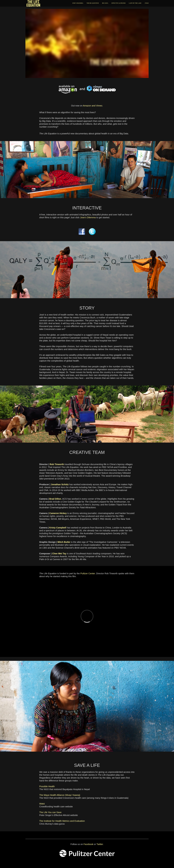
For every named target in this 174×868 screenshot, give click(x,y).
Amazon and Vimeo (93, 106)
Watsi (42, 804)
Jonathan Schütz (60, 484)
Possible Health (47, 786)
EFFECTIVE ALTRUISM (119, 3)
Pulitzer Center (88, 573)
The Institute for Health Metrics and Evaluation (62, 821)
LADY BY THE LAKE (135, 3)
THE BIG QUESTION (93, 3)
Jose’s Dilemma (88, 217)
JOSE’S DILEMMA (78, 3)
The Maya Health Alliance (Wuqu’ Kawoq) (60, 795)
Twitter (100, 844)
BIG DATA (105, 3)
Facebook (88, 844)
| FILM (147, 3)
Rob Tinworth (57, 464)
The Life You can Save (50, 812)
